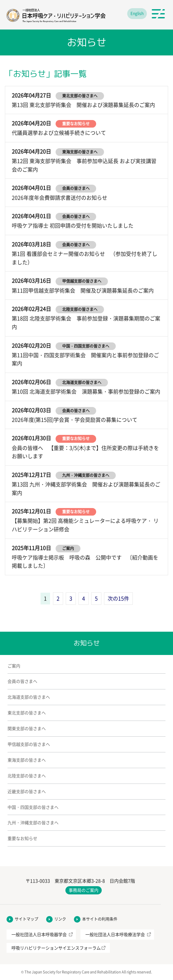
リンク (60, 919)
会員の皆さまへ (22, 681)
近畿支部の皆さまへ (27, 791)
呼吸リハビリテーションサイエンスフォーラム (56, 948)
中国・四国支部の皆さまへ (33, 807)
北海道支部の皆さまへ (29, 697)
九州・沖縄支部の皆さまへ (33, 822)
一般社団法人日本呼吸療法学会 (115, 934)
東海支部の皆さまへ (27, 760)
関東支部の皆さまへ (27, 728)
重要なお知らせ (22, 838)
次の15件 (118, 598)
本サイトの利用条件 (100, 919)
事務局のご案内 (84, 890)
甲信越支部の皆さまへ (29, 744)
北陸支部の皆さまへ (27, 776)
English (137, 13)
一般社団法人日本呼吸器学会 (39, 934)
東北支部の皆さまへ (27, 713)
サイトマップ (26, 919)
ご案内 (14, 666)
